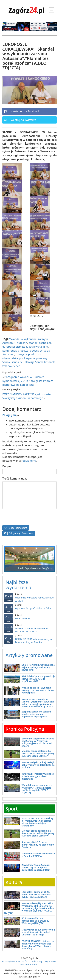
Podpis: (7, 466)
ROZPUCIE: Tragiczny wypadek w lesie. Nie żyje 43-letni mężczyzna (38, 776)
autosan (22, 343)
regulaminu (29, 461)
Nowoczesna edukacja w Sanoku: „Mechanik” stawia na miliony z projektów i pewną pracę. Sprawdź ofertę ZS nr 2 (38, 703)
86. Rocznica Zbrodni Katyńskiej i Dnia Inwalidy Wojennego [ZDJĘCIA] (35, 921)
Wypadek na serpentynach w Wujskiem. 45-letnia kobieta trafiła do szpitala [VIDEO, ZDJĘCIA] (37, 789)
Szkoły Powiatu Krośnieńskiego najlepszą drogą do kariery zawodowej (38, 667)
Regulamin (50, 961)
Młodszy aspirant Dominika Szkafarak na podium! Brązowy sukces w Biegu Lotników (38, 753)
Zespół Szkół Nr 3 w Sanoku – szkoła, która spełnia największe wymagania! (37, 714)
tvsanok (7, 366)
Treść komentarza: (15, 479)
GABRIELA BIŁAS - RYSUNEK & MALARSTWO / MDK (29, 628)
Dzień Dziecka (29, 617)
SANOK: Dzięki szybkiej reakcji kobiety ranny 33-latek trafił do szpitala (38, 765)
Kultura (14, 882)
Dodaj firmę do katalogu (31, 961)
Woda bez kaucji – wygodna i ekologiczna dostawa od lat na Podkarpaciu (38, 690)
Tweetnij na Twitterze (20, 120)
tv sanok (49, 362)
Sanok (6, 362)
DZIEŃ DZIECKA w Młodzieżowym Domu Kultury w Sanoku (29, 639)
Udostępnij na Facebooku (23, 111)
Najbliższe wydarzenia (18, 585)
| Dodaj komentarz (16, 528)
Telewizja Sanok (33, 362)
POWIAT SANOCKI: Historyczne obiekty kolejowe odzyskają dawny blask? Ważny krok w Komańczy (38, 945)
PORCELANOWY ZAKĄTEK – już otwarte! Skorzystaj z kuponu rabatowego (27, 396)
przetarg (42, 358)
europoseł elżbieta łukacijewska (22, 347)
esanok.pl (45, 343)
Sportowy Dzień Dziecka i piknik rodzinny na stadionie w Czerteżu (38, 845)
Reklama (24, 965)
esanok (33, 343)
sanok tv (17, 362)
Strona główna (9, 961)
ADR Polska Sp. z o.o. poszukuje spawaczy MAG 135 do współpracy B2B (38, 679)
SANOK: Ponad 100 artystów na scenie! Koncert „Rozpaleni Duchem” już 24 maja (38, 932)
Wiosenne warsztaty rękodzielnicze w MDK (29, 598)
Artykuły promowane (29, 655)
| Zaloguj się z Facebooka (19, 533)
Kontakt (34, 965)
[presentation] (26, 517)
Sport (12, 809)
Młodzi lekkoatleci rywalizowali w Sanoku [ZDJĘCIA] (38, 855)
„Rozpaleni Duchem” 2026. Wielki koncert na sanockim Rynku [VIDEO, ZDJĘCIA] (36, 894)
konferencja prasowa (15, 351)
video (17, 366)
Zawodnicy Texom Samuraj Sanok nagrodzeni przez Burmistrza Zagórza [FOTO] (36, 867)
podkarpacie (27, 358)
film (46, 347)
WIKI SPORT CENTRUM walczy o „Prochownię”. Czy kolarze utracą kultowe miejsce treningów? (37, 822)
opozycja (21, 354)
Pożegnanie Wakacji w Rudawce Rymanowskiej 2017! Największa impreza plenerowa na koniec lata (28, 381)
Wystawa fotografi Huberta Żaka (29, 607)
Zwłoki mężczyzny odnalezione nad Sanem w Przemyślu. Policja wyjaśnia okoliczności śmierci (38, 742)
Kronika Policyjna (25, 729)
